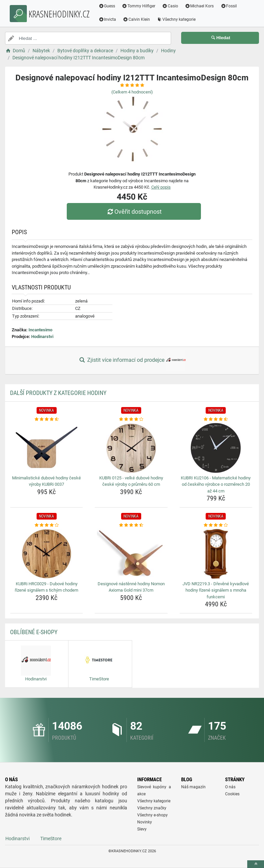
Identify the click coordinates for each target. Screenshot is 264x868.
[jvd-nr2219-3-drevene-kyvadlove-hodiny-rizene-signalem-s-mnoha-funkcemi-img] (216, 554)
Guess (108, 6)
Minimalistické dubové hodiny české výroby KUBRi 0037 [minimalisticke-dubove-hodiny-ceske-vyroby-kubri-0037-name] (46, 481)
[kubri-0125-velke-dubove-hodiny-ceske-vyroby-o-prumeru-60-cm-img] (131, 448)
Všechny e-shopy (152, 815)
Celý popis (161, 187)
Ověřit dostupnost (134, 212)
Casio (171, 6)
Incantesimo (40, 330)
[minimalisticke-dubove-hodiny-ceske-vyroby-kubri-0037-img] (46, 448)
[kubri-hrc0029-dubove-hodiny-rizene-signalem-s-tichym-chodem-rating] (46, 525)
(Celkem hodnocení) (132, 92)
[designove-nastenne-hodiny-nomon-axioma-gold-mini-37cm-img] (131, 554)
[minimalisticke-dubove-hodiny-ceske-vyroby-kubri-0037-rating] (46, 419)
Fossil (230, 6)
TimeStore (51, 839)
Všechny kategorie (177, 19)
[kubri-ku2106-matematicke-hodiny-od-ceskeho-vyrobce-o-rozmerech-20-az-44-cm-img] (216, 448)
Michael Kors (200, 6)
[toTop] (256, 864)
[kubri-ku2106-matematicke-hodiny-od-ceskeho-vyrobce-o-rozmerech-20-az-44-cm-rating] (216, 419)
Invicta (108, 19)
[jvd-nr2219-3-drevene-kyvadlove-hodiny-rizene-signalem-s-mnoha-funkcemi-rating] (216, 525)
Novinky (145, 822)
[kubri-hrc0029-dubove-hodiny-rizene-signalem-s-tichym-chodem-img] (46, 554)
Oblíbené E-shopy (34, 632)
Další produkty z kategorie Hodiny (58, 393)
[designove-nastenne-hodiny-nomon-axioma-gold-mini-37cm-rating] (131, 525)
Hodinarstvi (42, 337)
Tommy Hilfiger (140, 6)
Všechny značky (152, 808)
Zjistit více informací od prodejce (132, 360)
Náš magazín (193, 787)
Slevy (142, 829)
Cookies (232, 794)
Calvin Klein (137, 19)
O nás (230, 787)
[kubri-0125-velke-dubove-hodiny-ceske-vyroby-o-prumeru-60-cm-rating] (131, 419)
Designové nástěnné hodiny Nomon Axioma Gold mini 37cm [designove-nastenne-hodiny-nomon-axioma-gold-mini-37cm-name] (131, 587)
